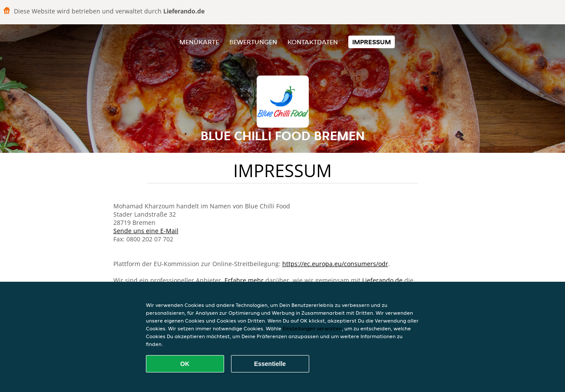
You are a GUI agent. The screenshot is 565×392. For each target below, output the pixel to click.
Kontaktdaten (313, 42)
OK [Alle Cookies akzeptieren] (185, 364)
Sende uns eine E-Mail (146, 231)
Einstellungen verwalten (312, 328)
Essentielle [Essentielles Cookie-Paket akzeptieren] (270, 364)
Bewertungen (253, 42)
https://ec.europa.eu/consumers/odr (335, 264)
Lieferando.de (382, 280)
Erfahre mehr (244, 280)
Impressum (372, 42)
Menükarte (199, 42)
